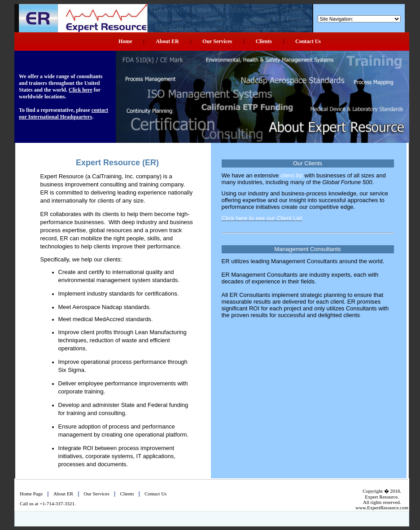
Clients (264, 41)
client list (292, 175)
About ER (167, 41)
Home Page (31, 494)
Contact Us (308, 41)
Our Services (217, 41)
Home (125, 41)
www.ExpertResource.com (382, 508)
